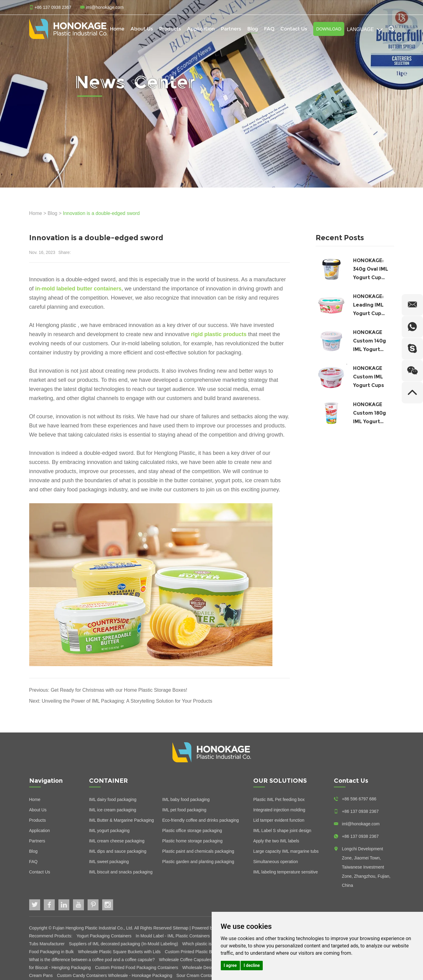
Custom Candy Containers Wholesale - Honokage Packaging (115, 975)
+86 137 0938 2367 (360, 836)
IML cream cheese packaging (117, 841)
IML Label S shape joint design (282, 831)
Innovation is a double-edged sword (101, 213)
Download (329, 29)
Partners (231, 29)
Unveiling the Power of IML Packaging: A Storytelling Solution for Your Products (127, 701)
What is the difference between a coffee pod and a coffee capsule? (93, 960)
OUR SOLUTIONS (280, 781)
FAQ (269, 29)
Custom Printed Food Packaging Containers (137, 968)
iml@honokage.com (105, 7)
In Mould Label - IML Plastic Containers (173, 936)
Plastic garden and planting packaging (198, 862)
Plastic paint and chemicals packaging (198, 851)
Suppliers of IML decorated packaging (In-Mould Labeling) (124, 944)
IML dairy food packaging (113, 799)
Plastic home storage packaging (192, 841)
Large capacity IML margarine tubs (286, 851)
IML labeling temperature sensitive (286, 872)
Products (170, 29)
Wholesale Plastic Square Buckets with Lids (120, 952)
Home (117, 29)
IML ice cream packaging (113, 810)
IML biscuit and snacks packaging (121, 872)
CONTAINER (109, 781)
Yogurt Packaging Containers (105, 936)
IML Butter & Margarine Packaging (121, 820)
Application (201, 29)
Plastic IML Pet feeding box (279, 799)
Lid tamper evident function (279, 820)
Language (365, 30)
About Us (142, 29)
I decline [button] (252, 965)
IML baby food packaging (186, 799)
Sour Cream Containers (199, 975)
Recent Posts (340, 238)
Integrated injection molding (279, 810)
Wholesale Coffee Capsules (186, 960)
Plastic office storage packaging (192, 831)
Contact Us (294, 29)
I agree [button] (230, 965)
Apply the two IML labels (276, 841)
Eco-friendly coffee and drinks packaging (200, 820)
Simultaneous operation (276, 862)
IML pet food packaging (184, 810)
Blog (253, 29)
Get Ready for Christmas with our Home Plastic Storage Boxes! (119, 690)
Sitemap (180, 928)
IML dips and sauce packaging (118, 851)
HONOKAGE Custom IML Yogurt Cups (369, 377)
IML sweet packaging (109, 862)
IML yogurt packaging (109, 831)
